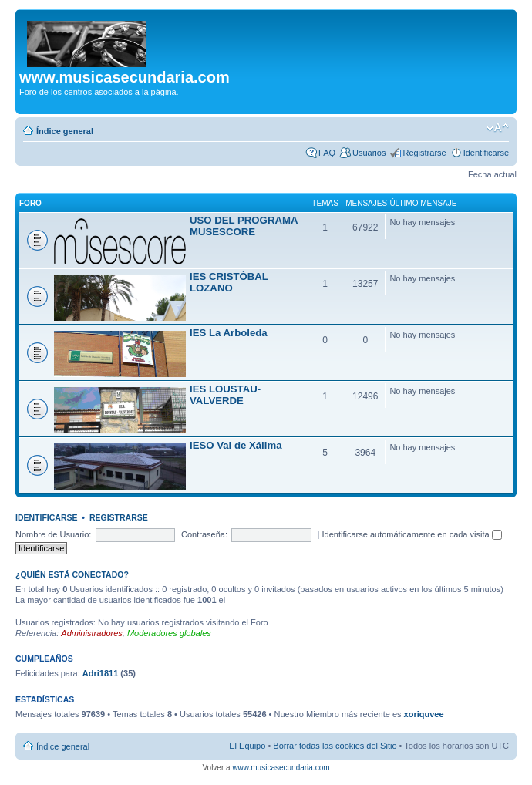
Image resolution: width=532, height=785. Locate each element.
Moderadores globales (169, 633)
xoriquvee (424, 714)
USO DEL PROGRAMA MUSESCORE (244, 226)
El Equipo (247, 746)
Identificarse (486, 153)
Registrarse (424, 153)
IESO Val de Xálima (236, 445)
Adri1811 (100, 673)
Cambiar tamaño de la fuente (498, 128)
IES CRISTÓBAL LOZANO (229, 282)
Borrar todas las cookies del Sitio (335, 746)
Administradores (91, 633)
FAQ (327, 153)
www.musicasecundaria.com (281, 768)
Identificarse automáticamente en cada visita (412, 534)
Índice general (65, 131)
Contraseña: (204, 534)
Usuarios (369, 153)
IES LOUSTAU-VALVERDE (225, 395)
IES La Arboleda (229, 333)
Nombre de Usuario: (53, 534)
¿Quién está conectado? (72, 574)
